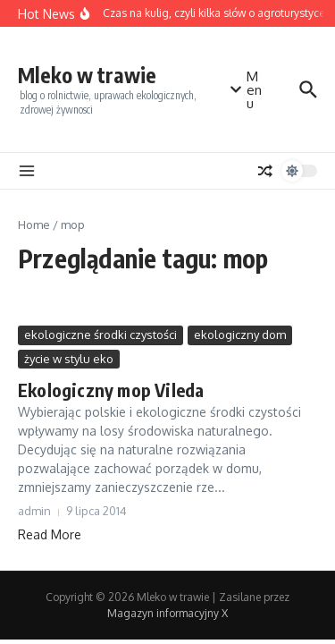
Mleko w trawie (87, 75)
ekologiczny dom (240, 335)
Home (34, 225)
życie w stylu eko (69, 359)
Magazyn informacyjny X (167, 613)
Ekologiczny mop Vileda (111, 390)
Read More (50, 534)
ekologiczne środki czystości (100, 335)
